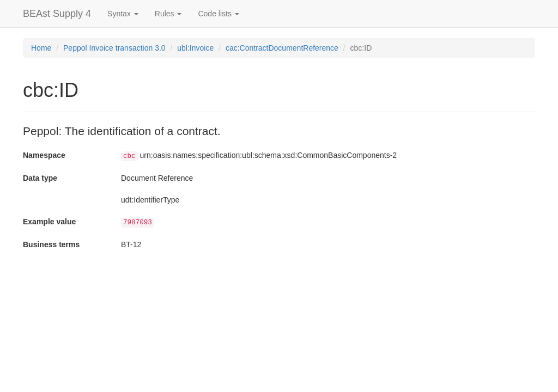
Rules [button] (168, 14)
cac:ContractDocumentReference (282, 48)
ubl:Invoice (195, 48)
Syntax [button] (123, 14)
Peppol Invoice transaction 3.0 (114, 48)
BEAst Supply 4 (57, 14)
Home (41, 48)
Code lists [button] (218, 14)
